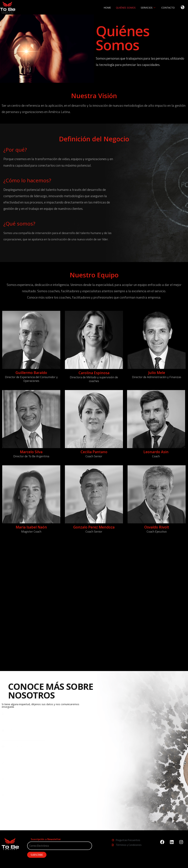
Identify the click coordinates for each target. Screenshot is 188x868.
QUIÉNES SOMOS (126, 8)
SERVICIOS (148, 8)
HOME (107, 8)
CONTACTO (168, 8)
